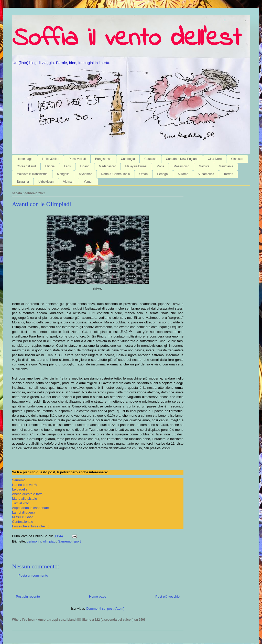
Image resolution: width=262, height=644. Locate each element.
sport (77, 541)
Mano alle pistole (25, 499)
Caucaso (150, 159)
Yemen (88, 182)
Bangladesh (103, 159)
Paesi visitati (77, 159)
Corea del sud (26, 166)
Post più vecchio (167, 596)
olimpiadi (50, 541)
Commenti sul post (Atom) (105, 609)
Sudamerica (206, 174)
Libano (85, 166)
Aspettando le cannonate (30, 508)
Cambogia (128, 159)
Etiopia (50, 166)
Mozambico (181, 166)
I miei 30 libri (51, 159)
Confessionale (23, 522)
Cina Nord (215, 159)
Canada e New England (182, 159)
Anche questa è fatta (27, 494)
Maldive (204, 166)
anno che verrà (26, 485)
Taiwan (228, 174)
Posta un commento (33, 575)
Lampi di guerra (24, 512)
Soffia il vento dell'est (127, 39)
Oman (144, 174)
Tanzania (23, 182)
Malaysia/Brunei (136, 166)
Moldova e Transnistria (32, 174)
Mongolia (63, 174)
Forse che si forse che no (31, 526)
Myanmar (85, 174)
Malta (160, 166)
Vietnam (69, 182)
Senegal (163, 174)
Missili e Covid (23, 517)
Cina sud (237, 159)
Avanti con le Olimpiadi (42, 204)
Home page (25, 159)
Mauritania (226, 166)
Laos (67, 166)
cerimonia (34, 541)
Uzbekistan (46, 182)
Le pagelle (20, 489)
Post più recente (28, 596)
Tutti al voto (21, 503)
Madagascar (107, 166)
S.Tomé (183, 174)
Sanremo (19, 480)
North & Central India (115, 174)
